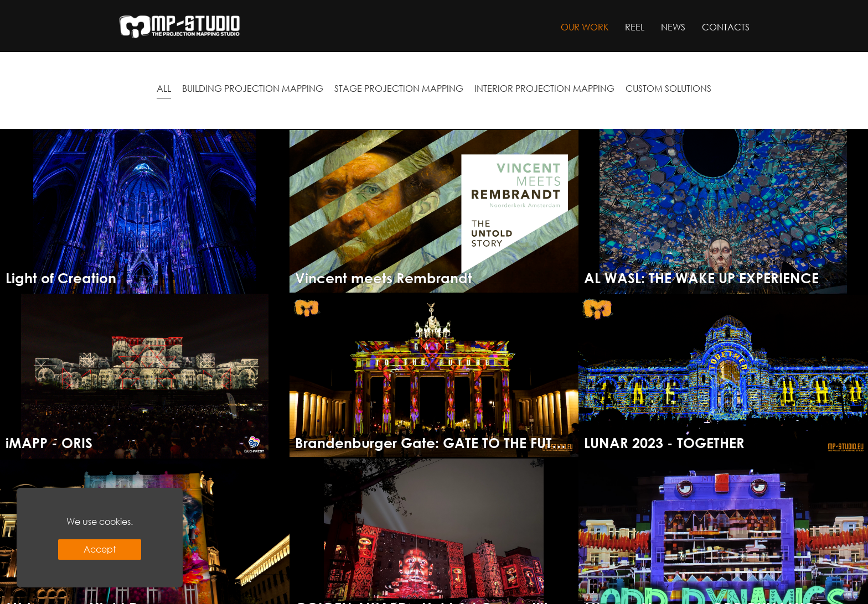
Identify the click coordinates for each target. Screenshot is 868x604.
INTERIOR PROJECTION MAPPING (544, 88)
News (673, 27)
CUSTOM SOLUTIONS (668, 88)
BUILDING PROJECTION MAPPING (253, 88)
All (164, 88)
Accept (100, 549)
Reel (635, 27)
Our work (585, 27)
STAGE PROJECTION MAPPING (399, 88)
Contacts (726, 27)
